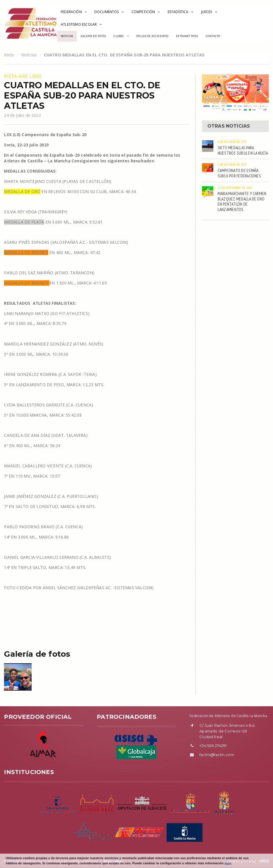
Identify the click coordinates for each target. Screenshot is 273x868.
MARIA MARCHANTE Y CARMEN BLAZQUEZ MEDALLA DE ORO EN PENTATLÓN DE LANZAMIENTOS (242, 201)
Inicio (9, 55)
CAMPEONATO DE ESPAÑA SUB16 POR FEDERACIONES (239, 173)
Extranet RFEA (187, 36)
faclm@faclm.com (217, 755)
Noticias (67, 36)
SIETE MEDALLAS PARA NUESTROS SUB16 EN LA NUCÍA (243, 150)
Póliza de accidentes (152, 36)
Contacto (213, 36)
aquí (228, 863)
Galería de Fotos (93, 36)
